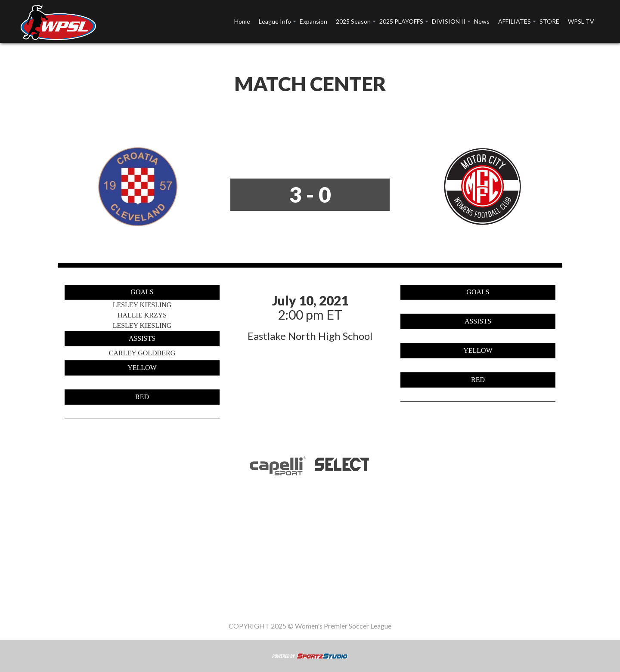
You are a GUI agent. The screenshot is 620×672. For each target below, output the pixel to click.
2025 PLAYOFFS (401, 21)
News (482, 21)
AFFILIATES (515, 21)
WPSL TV (581, 21)
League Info (275, 21)
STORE (549, 21)
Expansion (313, 21)
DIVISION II (449, 21)
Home (242, 21)
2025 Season (353, 21)
